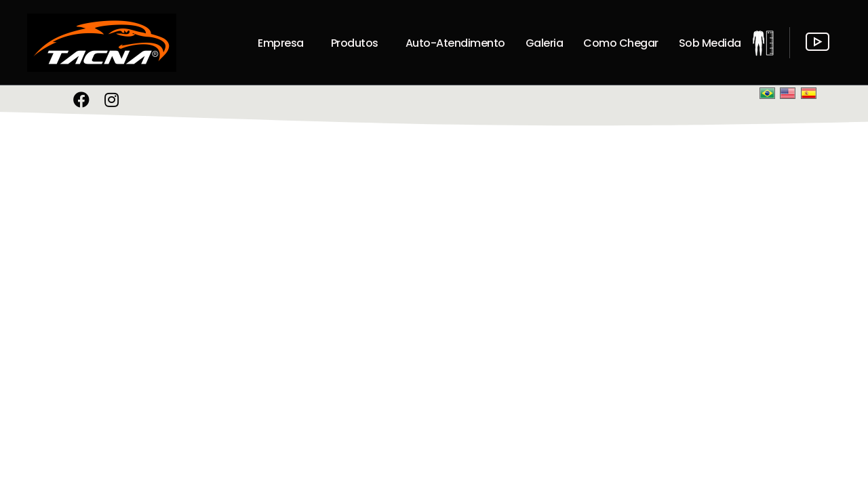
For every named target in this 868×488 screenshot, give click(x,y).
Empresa (281, 43)
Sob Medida (710, 43)
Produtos (355, 43)
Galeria (545, 43)
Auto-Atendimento (455, 43)
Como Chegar (621, 43)
